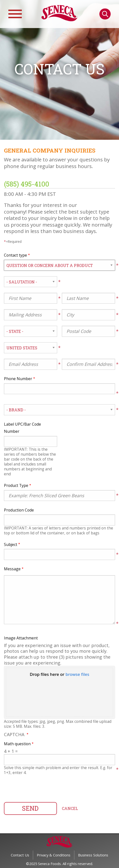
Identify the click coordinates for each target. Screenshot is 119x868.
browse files (77, 674)
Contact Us (20, 855)
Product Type (16, 485)
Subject (11, 544)
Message (12, 569)
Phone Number (18, 379)
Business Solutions (93, 855)
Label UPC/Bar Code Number (22, 428)
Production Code (19, 510)
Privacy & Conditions (54, 855)
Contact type (15, 255)
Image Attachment (21, 638)
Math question (17, 744)
